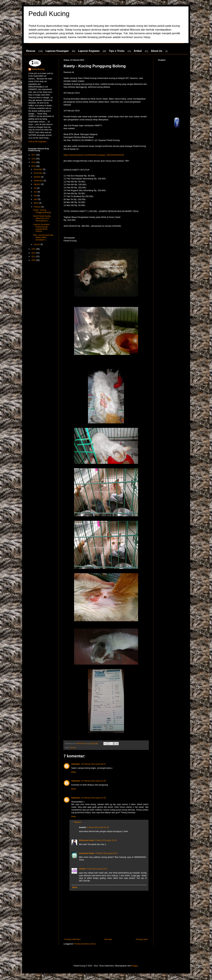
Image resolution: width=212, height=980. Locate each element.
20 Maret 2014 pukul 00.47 (106, 853)
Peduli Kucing (49, 14)
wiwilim (82, 869)
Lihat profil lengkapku (38, 142)
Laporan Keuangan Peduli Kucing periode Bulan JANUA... (41, 228)
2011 (34, 257)
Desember (38, 169)
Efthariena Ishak (86, 840)
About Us (157, 51)
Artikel (138, 51)
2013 (34, 249)
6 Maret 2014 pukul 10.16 (98, 827)
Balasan (78, 822)
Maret (36, 203)
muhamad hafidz (87, 853)
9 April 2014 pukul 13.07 (97, 869)
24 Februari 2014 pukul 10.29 (94, 781)
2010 (34, 260)
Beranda (108, 939)
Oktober (37, 177)
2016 (34, 159)
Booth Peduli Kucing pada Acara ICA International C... (42, 218)
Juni (36, 192)
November (38, 173)
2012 (34, 253)
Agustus (37, 184)
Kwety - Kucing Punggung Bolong (42, 211)
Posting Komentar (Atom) (85, 944)
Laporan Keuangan (57, 51)
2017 (34, 155)
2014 (34, 166)
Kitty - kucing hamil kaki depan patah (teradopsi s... (43, 237)
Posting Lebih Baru (73, 939)
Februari (37, 207)
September (39, 181)
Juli (35, 188)
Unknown (76, 764)
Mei (35, 196)
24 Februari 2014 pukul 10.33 (94, 798)
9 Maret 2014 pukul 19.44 (106, 840)
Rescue (31, 51)
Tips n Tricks (117, 51)
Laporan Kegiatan (89, 51)
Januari (37, 244)
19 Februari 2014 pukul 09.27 (94, 764)
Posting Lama (142, 939)
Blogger (135, 966)
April (36, 199)
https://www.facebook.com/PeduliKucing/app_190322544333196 (94, 155)
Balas (74, 772)
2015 (34, 162)
